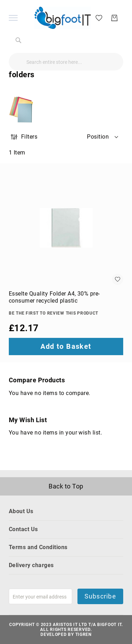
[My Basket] (114, 18)
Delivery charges (31, 565)
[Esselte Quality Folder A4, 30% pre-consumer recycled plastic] (66, 228)
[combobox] (66, 62)
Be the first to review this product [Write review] (54, 313)
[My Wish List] (99, 17)
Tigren (83, 634)
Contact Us (23, 529)
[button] (103, 137)
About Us (21, 511)
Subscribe (100, 596)
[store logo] (63, 18)
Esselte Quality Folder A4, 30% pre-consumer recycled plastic (54, 297)
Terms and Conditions (38, 547)
